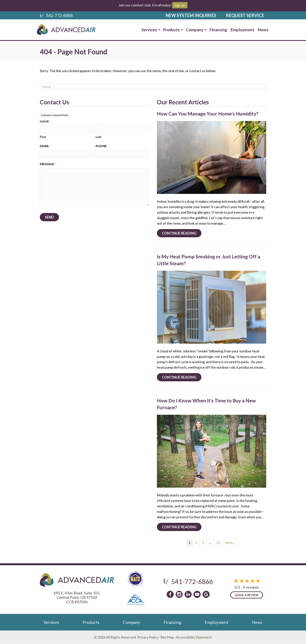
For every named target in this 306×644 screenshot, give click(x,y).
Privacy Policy (148, 637)
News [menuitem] (263, 30)
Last (99, 136)
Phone (101, 146)
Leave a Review (247, 595)
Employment (217, 622)
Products (91, 622)
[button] (159, 30)
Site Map (167, 637)
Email (45, 146)
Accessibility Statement (194, 637)
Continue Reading (182, 233)
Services (51, 622)
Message (48, 163)
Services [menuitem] (149, 30)
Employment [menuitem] (242, 30)
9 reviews (251, 587)
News (257, 622)
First (43, 136)
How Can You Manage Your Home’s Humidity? (208, 114)
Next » (230, 543)
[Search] (153, 87)
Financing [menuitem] (218, 30)
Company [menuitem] (195, 30)
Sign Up (180, 5)
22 (218, 543)
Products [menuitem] (171, 30)
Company (132, 622)
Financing (172, 622)
